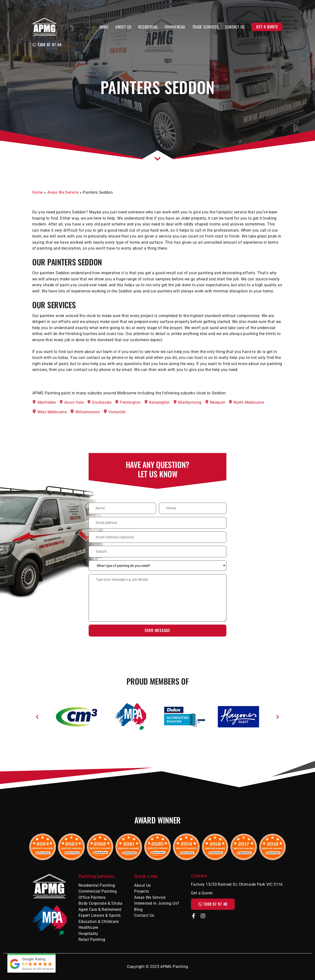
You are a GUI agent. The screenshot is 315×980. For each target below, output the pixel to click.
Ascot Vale (74, 402)
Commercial (175, 27)
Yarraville (117, 412)
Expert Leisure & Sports (100, 915)
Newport (218, 402)
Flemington (130, 402)
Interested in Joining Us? (157, 903)
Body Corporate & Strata (101, 903)
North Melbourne (249, 402)
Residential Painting (97, 885)
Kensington (159, 402)
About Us (123, 27)
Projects (142, 891)
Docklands (102, 402)
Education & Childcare (99, 922)
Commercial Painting (98, 891)
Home (104, 27)
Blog (138, 909)
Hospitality (88, 934)
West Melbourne (52, 412)
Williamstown (88, 412)
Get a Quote (267, 27)
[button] (37, 717)
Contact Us (235, 27)
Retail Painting (92, 940)
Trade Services (205, 27)
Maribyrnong (190, 402)
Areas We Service (63, 192)
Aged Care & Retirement (100, 909)
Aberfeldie (47, 402)
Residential (148, 27)
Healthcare (88, 927)
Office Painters (92, 897)
